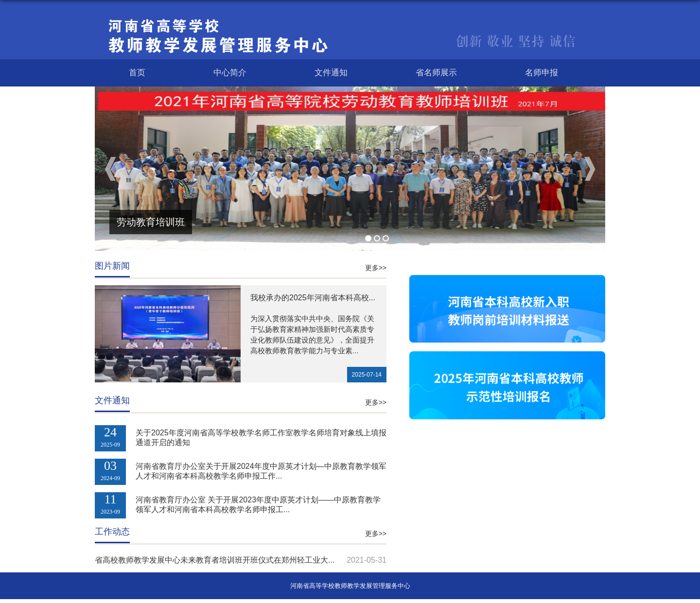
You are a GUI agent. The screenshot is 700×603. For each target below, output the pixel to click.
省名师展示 (436, 73)
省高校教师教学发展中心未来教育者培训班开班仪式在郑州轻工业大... (215, 560)
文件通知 (331, 73)
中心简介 (230, 73)
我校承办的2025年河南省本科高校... (313, 298)
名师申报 (542, 73)
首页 (137, 73)
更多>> (376, 268)
